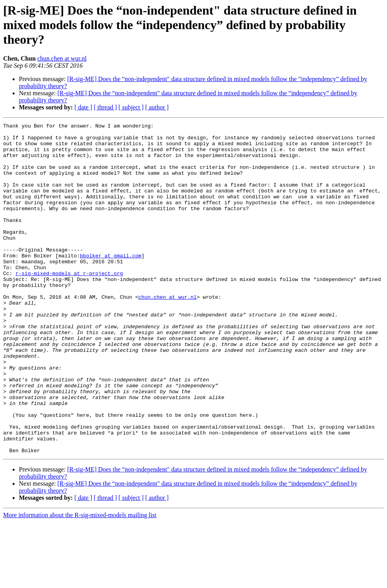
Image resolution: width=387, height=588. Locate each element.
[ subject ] (131, 107)
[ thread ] (105, 107)
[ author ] (157, 107)
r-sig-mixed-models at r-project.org (69, 304)
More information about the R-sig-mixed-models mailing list (80, 581)
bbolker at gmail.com (111, 283)
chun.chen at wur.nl (62, 58)
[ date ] (83, 107)
